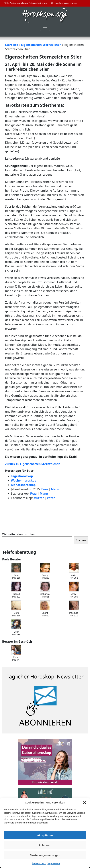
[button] (85, 802)
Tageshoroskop (22, 476)
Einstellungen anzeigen (45, 855)
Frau (45, 489)
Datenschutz (39, 863)
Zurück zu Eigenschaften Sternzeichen (33, 464)
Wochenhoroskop (24, 480)
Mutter (39, 498)
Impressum (54, 863)
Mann (55, 489)
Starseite (12, 45)
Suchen (81, 540)
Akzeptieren (45, 835)
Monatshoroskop (23, 485)
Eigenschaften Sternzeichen (41, 45)
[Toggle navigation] (45, 27)
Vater (51, 498)
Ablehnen (45, 845)
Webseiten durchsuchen (19, 534)
